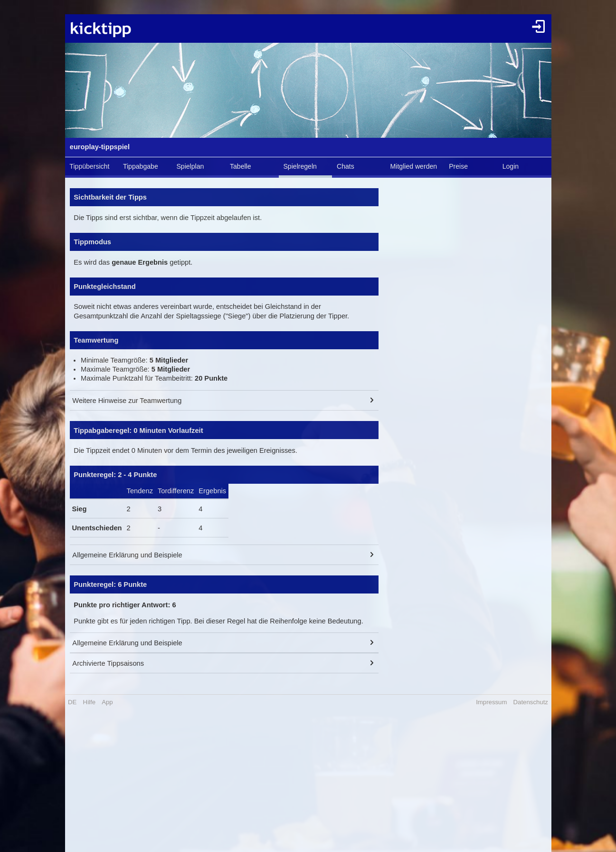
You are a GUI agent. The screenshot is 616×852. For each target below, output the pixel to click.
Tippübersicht (89, 166)
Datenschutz (531, 702)
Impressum (491, 702)
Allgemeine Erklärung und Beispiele (127, 555)
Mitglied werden (414, 166)
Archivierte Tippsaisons (108, 663)
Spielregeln (300, 166)
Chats (346, 166)
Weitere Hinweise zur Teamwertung (127, 401)
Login (511, 166)
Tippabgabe (141, 166)
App (107, 702)
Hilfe (89, 702)
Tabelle (241, 166)
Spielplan (190, 166)
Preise (458, 166)
